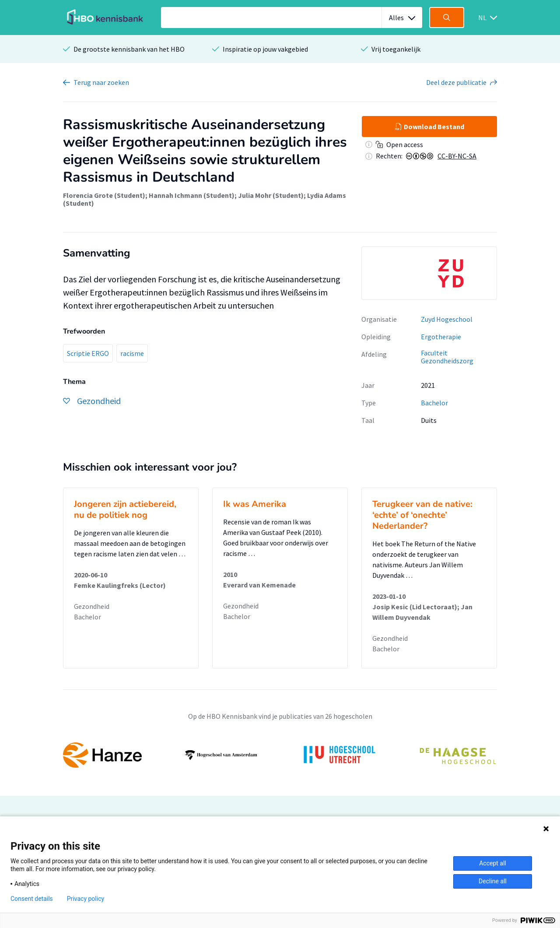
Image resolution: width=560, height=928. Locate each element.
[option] (429, 273)
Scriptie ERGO (88, 353)
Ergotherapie (441, 337)
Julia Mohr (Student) (271, 195)
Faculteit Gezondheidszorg (447, 357)
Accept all (493, 863)
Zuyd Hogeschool (447, 319)
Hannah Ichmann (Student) (192, 195)
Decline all (493, 881)
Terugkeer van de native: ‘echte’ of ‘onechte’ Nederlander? (422, 515)
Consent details (32, 899)
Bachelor (434, 403)
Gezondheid (92, 606)
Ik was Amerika (255, 504)
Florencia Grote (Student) (104, 195)
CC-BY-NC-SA (457, 156)
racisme (132, 353)
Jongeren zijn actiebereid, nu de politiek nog (125, 510)
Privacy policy (86, 899)
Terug (101, 82)
